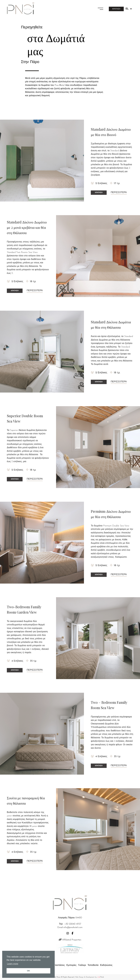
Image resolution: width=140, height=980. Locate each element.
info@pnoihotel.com (73, 927)
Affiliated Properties (70, 940)
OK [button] (28, 971)
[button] (100, 8)
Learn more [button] (13, 964)
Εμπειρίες (71, 965)
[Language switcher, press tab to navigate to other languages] (129, 9)
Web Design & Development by (90, 977)
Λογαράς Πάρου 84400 (70, 918)
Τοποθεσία (93, 965)
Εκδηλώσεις (106, 965)
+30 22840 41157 (73, 924)
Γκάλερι (82, 965)
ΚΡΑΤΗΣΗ (116, 9)
